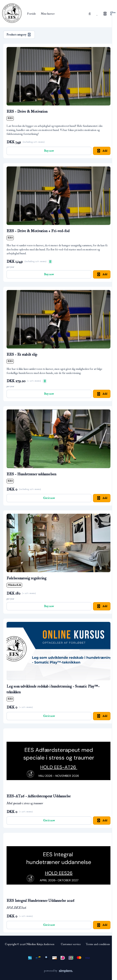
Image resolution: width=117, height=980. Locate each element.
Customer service (71, 944)
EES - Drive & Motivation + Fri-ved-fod (38, 231)
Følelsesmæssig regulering (26, 578)
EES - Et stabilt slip (22, 355)
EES (10, 118)
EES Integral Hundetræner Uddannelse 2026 (40, 901)
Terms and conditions (98, 944)
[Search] (90, 14)
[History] (105, 14)
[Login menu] (113, 14)
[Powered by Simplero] (58, 971)
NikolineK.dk (14, 585)
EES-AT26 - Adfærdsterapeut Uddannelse (39, 796)
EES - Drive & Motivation (27, 112)
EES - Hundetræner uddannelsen (31, 474)
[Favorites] (97, 14)
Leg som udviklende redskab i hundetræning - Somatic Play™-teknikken (53, 689)
